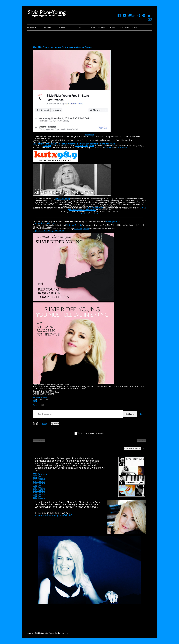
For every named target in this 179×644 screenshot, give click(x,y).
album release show (94, 208)
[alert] (90, 433)
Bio (72, 27)
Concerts (61, 27)
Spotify (86, 229)
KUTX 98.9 (47, 146)
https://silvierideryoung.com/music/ (48, 230)
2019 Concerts (39, 482)
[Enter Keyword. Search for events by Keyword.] (78, 414)
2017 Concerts (39, 485)
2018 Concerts (39, 483)
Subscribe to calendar (132, 448)
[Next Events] (37, 424)
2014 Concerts (39, 491)
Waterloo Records (74, 225)
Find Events (130, 414)
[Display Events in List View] (142, 414)
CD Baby (78, 229)
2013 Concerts (39, 492)
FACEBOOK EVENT (41, 397)
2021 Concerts (39, 478)
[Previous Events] (34, 424)
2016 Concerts (39, 487)
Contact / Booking (97, 27)
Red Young (109, 147)
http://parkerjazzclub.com (44, 223)
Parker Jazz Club (113, 221)
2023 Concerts (40, 474)
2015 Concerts (39, 489)
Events (36, 405)
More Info (89, 135)
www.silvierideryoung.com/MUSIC (53, 515)
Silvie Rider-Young (63, 199)
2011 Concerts (39, 496)
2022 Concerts (39, 476)
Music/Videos (33, 27)
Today (45, 424)
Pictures (48, 27)
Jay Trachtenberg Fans (85, 146)
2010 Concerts (39, 498)
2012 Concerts (39, 494)
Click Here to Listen (90, 213)
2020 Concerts (39, 480)
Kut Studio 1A (122, 147)
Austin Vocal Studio (129, 27)
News (113, 27)
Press (81, 27)
